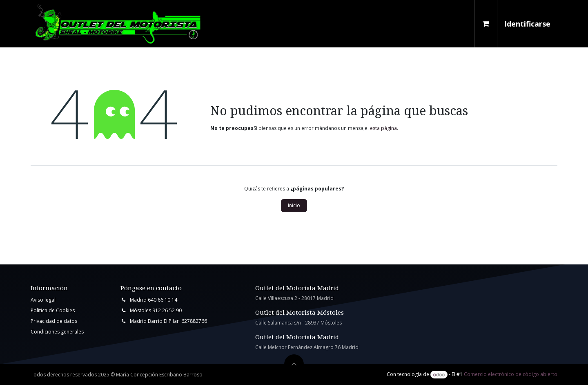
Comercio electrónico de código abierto (511, 375)
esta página (383, 128)
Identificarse (527, 24)
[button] (294, 364)
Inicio (294, 205)
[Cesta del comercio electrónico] (486, 24)
